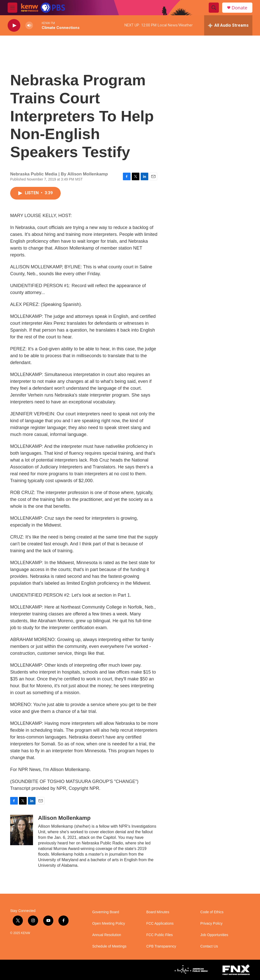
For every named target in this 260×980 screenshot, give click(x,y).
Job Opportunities (214, 935)
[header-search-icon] (214, 8)
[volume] (29, 26)
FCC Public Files (159, 935)
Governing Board (106, 912)
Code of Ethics (212, 912)
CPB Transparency (161, 946)
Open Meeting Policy (109, 924)
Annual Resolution (107, 935)
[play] (14, 26)
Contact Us (209, 946)
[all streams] (228, 25)
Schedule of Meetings (109, 946)
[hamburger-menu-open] (12, 8)
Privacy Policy (211, 924)
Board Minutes (158, 912)
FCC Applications (160, 924)
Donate (239, 8)
